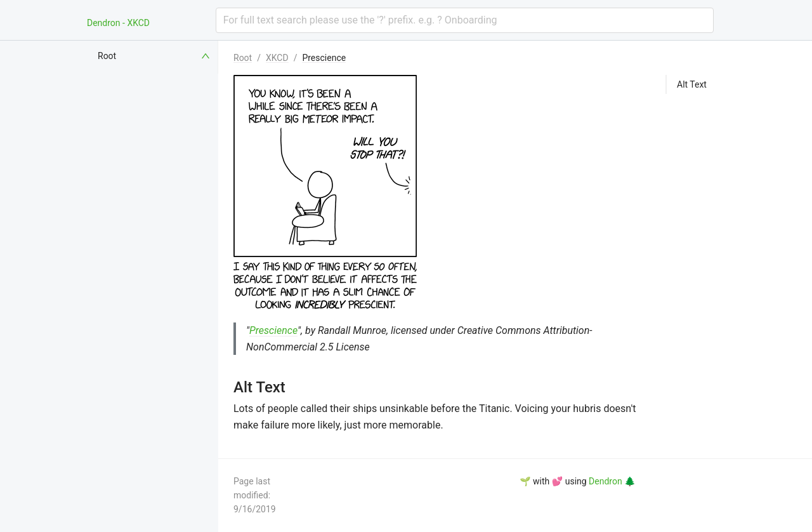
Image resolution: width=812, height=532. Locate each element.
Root (243, 58)
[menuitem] (155, 56)
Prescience (324, 58)
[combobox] (465, 20)
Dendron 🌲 (612, 481)
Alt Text (692, 84)
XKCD (277, 58)
